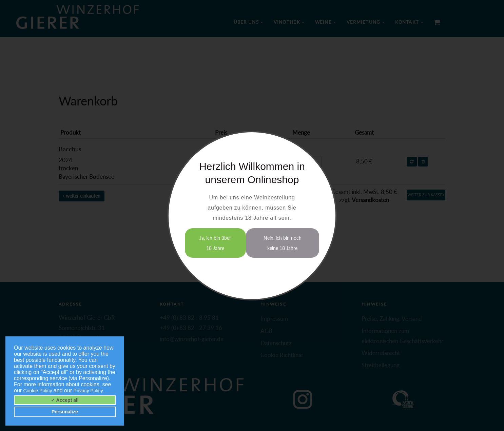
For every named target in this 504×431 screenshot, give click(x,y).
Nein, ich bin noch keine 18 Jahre (283, 243)
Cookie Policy (38, 391)
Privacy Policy (88, 391)
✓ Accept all (65, 400)
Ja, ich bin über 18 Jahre (215, 243)
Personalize (65, 412)
